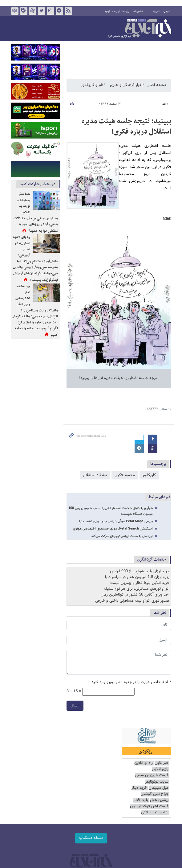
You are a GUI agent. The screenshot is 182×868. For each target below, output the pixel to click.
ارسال (75, 706)
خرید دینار (139, 788)
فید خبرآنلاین (68, 11)
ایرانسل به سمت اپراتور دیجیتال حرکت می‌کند (122, 536)
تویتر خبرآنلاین (41, 11)
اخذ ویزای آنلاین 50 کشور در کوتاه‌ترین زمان (135, 595)
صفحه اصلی (156, 85)
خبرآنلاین (140, 29)
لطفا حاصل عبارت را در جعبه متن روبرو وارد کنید (131, 682)
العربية (156, 11)
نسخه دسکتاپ (91, 838)
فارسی (167, 11)
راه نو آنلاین (144, 763)
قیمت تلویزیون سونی (152, 775)
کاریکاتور (149, 475)
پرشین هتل (159, 800)
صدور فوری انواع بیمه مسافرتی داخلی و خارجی (132, 601)
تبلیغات (116, 11)
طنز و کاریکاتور (92, 85)
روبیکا (14, 11)
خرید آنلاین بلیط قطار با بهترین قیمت (140, 583)
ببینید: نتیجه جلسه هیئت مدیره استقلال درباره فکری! (126, 127)
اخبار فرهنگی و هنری (126, 85)
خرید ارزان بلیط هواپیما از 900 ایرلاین (140, 571)
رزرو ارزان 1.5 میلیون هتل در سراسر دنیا (137, 577)
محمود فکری (125, 475)
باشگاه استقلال (95, 475)
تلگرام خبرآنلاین (59, 11)
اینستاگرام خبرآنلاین (50, 11)
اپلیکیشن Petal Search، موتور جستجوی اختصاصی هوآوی (113, 529)
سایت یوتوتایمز (157, 782)
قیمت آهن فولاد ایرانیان (149, 806)
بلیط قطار (141, 800)
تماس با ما (138, 11)
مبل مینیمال (159, 788)
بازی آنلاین (160, 769)
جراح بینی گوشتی (155, 794)
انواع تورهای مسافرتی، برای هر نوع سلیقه (136, 589)
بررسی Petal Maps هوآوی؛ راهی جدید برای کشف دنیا (116, 521)
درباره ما (126, 11)
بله (23, 11)
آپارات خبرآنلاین (32, 11)
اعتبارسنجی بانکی (155, 813)
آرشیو (107, 11)
